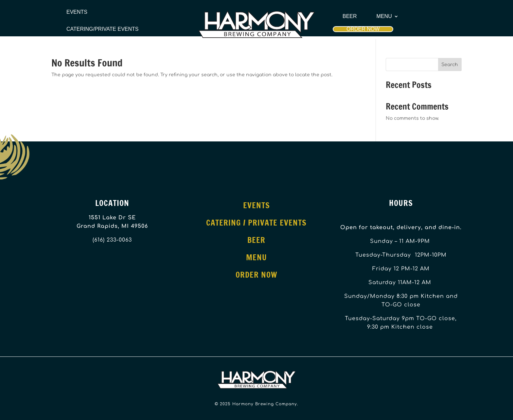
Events (77, 12)
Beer (350, 16)
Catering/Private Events (102, 29)
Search (450, 65)
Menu (384, 16)
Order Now (363, 29)
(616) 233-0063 (112, 240)
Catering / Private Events (256, 223)
